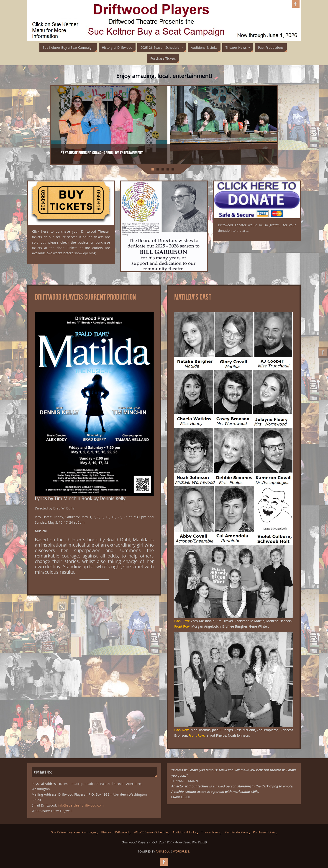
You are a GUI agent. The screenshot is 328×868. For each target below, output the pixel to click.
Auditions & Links (184, 832)
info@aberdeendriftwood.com (81, 805)
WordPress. (182, 851)
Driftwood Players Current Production (85, 297)
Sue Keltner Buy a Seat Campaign (74, 832)
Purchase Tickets (264, 832)
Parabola (163, 851)
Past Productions (236, 832)
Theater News (210, 832)
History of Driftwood (115, 832)
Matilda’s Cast (193, 297)
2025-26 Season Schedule (151, 832)
